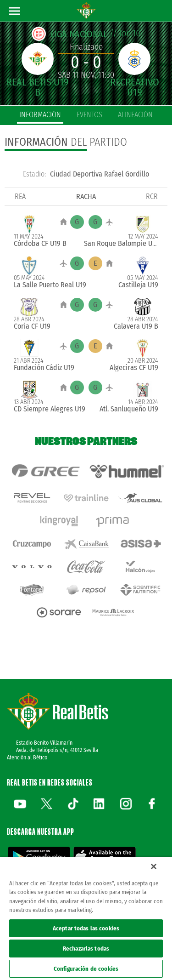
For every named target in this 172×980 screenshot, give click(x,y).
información (40, 115)
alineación (135, 115)
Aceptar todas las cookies (86, 928)
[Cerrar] (154, 866)
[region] (86, 918)
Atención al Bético (27, 758)
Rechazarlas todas (86, 949)
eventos (89, 115)
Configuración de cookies (86, 969)
